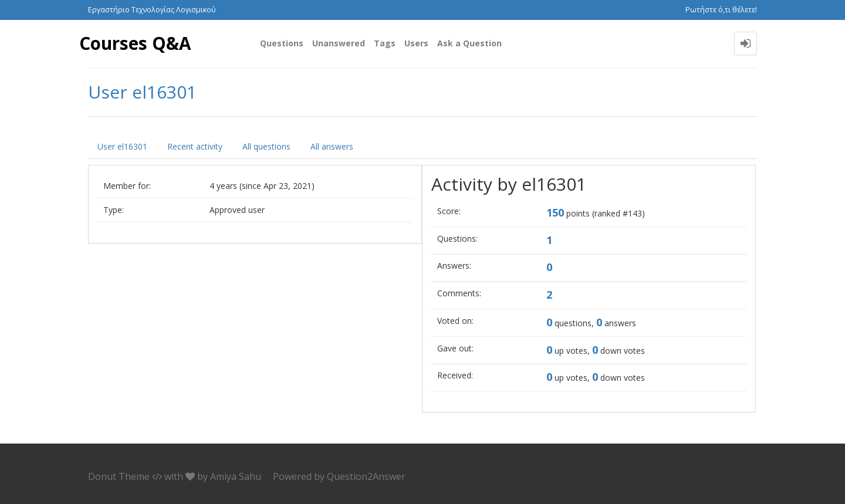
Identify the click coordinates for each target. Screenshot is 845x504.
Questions (282, 43)
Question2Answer (366, 476)
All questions (266, 146)
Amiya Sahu (236, 476)
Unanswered (339, 43)
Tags (385, 43)
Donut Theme (119, 476)
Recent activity (195, 146)
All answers (332, 146)
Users (416, 43)
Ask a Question (469, 43)
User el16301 (122, 146)
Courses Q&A (136, 43)
